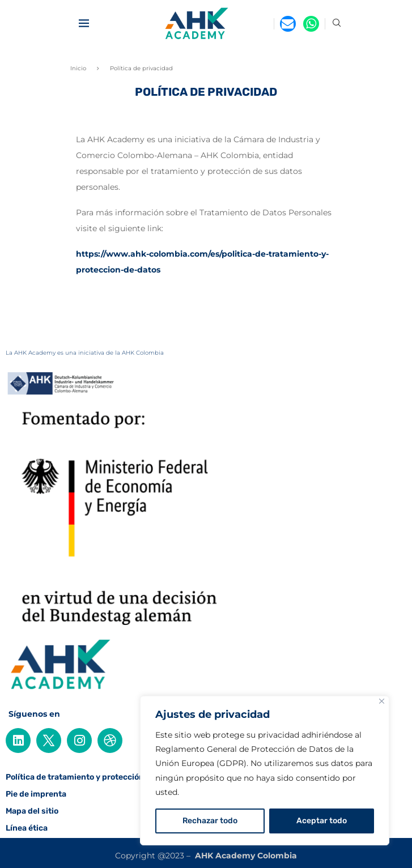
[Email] (288, 24)
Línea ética (27, 828)
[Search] (337, 24)
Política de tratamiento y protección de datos (92, 777)
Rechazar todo (210, 821)
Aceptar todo (322, 821)
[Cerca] (382, 701)
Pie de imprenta (36, 794)
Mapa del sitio (32, 811)
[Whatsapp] (311, 24)
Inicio (78, 68)
